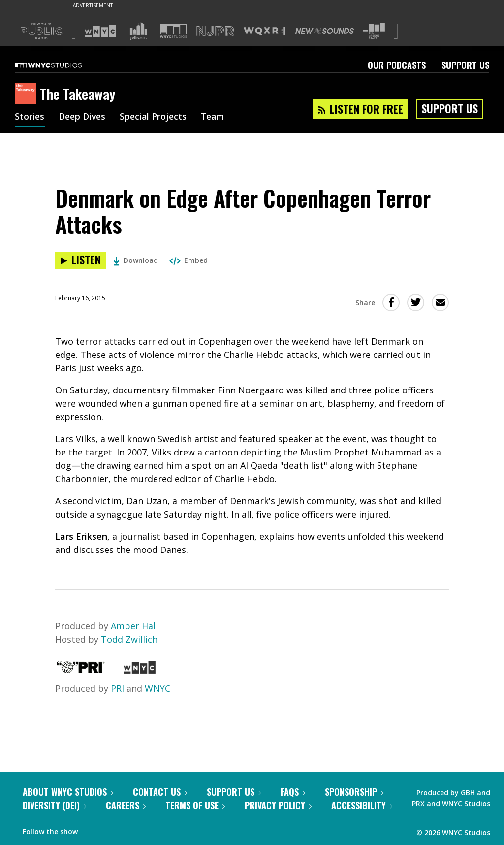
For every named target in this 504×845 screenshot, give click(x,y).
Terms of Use (195, 805)
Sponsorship (354, 792)
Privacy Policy (278, 805)
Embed (189, 260)
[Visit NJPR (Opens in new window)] (215, 31)
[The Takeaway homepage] (27, 94)
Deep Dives (83, 117)
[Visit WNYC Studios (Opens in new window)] (173, 31)
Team (217, 117)
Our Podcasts (397, 65)
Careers (126, 805)
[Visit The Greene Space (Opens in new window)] (374, 31)
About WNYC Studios (68, 792)
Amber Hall (134, 626)
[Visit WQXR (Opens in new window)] (265, 31)
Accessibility (362, 805)
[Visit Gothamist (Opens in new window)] (138, 31)
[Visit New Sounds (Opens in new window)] (325, 31)
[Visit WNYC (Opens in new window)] (100, 31)
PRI (117, 688)
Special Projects (156, 117)
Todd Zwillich (129, 639)
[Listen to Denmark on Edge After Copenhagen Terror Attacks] (80, 260)
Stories (30, 117)
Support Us (465, 65)
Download (136, 260)
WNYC (157, 688)
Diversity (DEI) (54, 805)
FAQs (293, 792)
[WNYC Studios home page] (61, 65)
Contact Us (160, 792)
